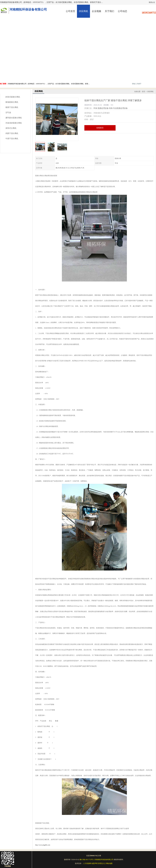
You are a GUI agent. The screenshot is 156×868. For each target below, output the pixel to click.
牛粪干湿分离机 (12, 139)
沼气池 (8, 113)
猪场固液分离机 (12, 102)
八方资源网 (87, 863)
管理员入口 (102, 863)
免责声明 (95, 863)
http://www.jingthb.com (43, 845)
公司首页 (70, 11)
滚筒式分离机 (11, 128)
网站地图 (109, 863)
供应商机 (83, 11)
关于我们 (109, 11)
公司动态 (122, 11)
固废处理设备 (103, 108)
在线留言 (100, 128)
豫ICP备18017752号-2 (87, 860)
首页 (144, 92)
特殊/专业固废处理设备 (118, 108)
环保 (95, 108)
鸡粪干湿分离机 (12, 133)
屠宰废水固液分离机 (14, 118)
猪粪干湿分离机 (12, 107)
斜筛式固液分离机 (13, 97)
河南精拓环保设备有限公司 (104, 860)
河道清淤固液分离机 (14, 123)
